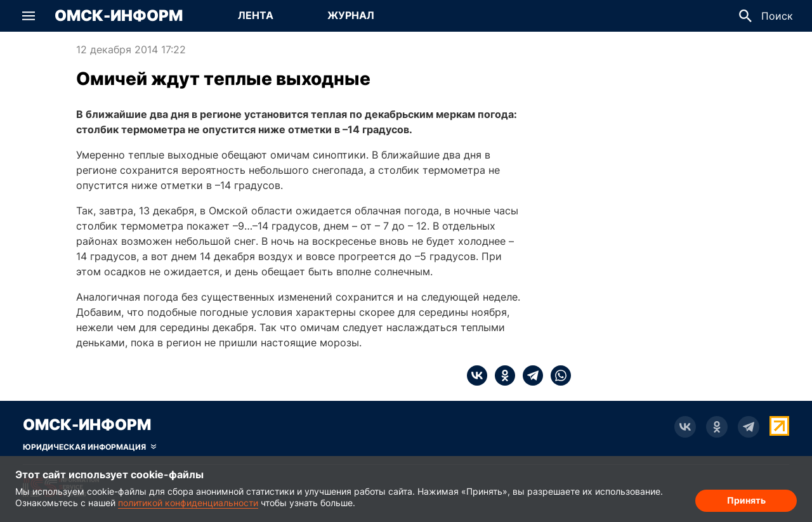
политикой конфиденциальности (188, 503)
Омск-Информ (119, 16)
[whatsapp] (557, 375)
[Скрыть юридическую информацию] (89, 447)
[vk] (477, 375)
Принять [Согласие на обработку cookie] (746, 500)
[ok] (501, 375)
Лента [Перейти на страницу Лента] (256, 15)
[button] (29, 16)
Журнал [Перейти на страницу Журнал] (351, 15)
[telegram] (529, 375)
